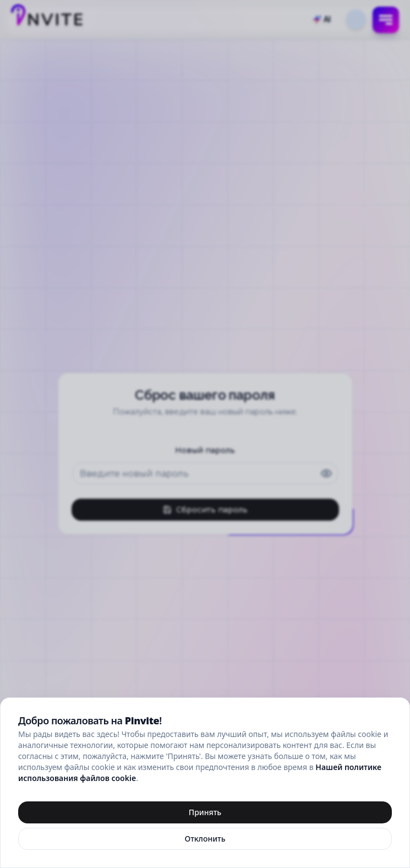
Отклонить (205, 839)
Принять (205, 812)
